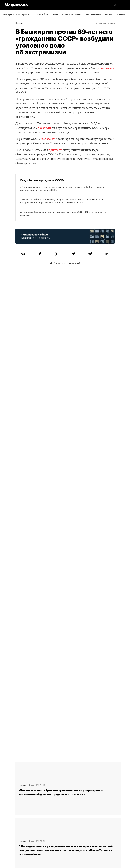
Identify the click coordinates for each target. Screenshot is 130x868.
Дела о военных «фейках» (99, 14)
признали (55, 150)
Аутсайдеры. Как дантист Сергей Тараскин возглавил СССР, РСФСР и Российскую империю (63, 213)
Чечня (55, 14)
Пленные (120, 14)
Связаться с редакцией (65, 263)
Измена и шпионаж (72, 14)
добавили (44, 128)
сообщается (106, 68)
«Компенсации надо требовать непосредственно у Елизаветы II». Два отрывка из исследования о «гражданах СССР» (63, 188)
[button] (123, 5)
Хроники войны (40, 14)
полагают (48, 139)
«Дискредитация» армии (16, 14)
